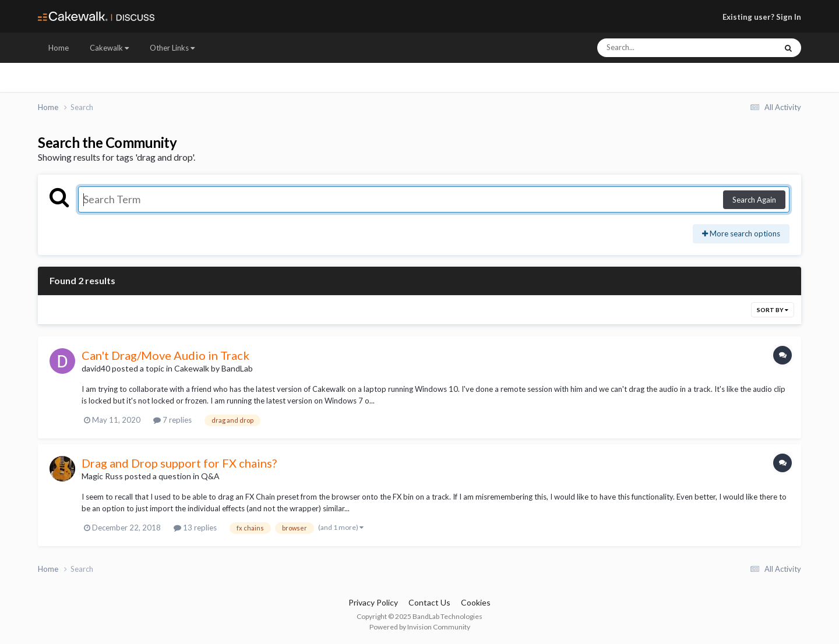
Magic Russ (102, 476)
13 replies (195, 528)
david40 (96, 368)
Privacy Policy (373, 602)
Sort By (773, 310)
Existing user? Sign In (762, 17)
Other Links (172, 48)
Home (59, 48)
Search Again (754, 200)
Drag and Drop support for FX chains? (179, 463)
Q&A (210, 476)
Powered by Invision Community (420, 627)
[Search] (656, 48)
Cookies (476, 602)
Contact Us (429, 602)
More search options (741, 233)
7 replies (172, 420)
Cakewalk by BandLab (214, 368)
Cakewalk (109, 48)
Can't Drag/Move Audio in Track (165, 355)
